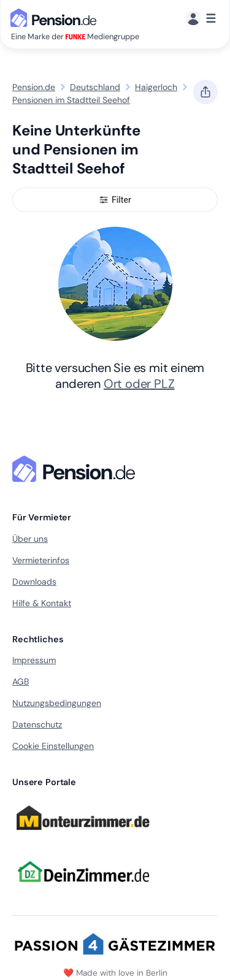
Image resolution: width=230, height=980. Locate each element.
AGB (21, 682)
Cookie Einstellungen (53, 746)
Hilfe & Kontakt (42, 603)
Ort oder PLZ (139, 384)
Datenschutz (37, 724)
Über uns (30, 539)
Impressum (34, 660)
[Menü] (201, 19)
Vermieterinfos (41, 560)
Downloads (34, 582)
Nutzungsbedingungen (57, 703)
